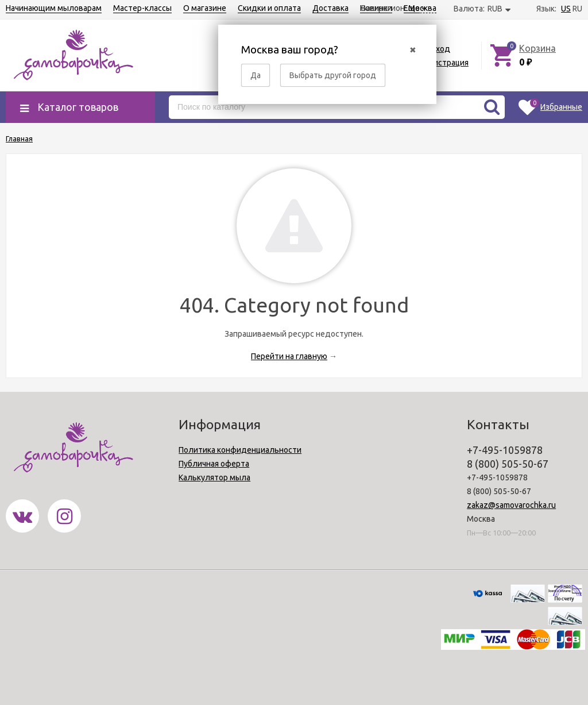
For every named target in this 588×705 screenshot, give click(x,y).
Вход (440, 49)
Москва (422, 8)
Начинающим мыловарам (54, 8)
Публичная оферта (214, 464)
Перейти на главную (289, 356)
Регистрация (445, 63)
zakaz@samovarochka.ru (511, 505)
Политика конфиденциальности (240, 450)
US (566, 9)
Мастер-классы (142, 8)
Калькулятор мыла (214, 477)
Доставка (330, 8)
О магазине (205, 8)
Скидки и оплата (269, 8)
